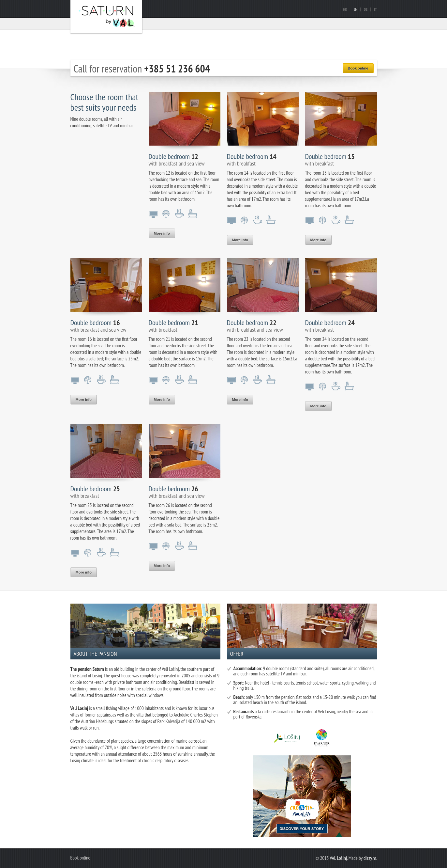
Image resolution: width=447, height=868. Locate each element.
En (355, 9)
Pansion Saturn (106, 17)
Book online (358, 68)
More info (162, 233)
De (366, 9)
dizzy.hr (370, 858)
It (375, 9)
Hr (345, 9)
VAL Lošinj (338, 858)
